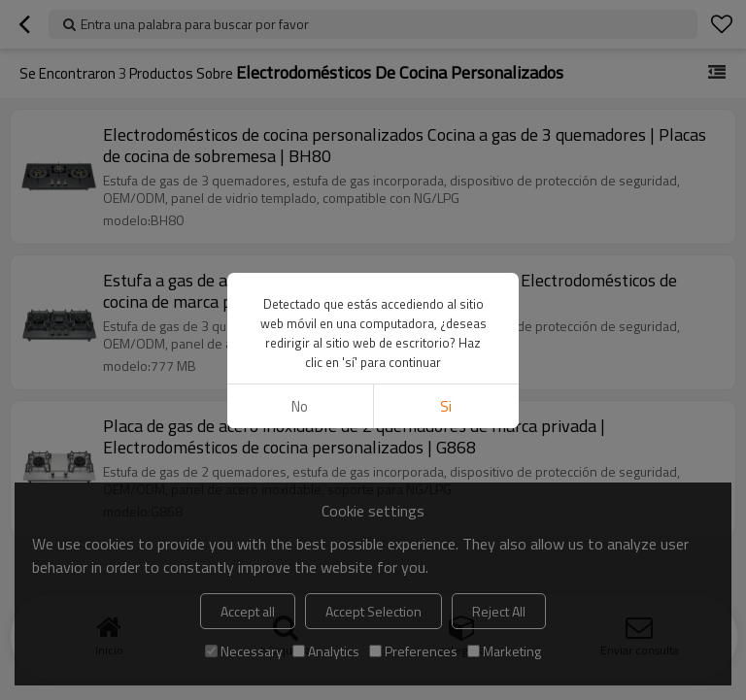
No (300, 406)
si (446, 406)
